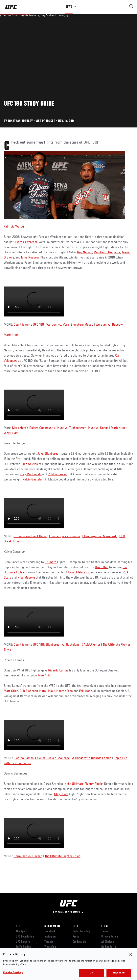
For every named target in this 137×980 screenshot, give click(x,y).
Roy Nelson (85, 253)
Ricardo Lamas (58, 671)
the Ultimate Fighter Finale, (85, 784)
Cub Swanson (29, 691)
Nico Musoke (26, 578)
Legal (105, 926)
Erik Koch (86, 691)
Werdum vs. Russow (109, 325)
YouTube (49, 952)
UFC (18, 926)
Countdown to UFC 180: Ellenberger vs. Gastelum (46, 645)
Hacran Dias (65, 691)
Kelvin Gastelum (33, 480)
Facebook (50, 932)
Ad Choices (108, 942)
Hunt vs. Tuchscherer (72, 428)
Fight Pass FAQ (81, 932)
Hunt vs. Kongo (98, 428)
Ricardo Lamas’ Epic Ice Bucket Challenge (42, 758)
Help (76, 926)
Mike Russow (30, 258)
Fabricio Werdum (15, 227)
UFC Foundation (25, 937)
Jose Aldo (44, 676)
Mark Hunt (11, 335)
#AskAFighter (91, 645)
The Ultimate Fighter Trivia (62, 856)
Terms (105, 932)
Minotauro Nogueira (107, 253)
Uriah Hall (102, 567)
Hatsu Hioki (47, 691)
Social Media (52, 926)
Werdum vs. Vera (58, 325)
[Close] (131, 960)
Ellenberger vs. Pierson (64, 536)
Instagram (50, 937)
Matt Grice (11, 691)
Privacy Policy (110, 937)
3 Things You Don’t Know (30, 536)
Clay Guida (61, 794)
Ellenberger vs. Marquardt (100, 536)
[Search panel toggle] (131, 6)
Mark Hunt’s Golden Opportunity (34, 428)
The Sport (21, 932)
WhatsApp (50, 947)
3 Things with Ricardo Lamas (92, 758)
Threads (49, 942)
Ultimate (51, 562)
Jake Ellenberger (49, 454)
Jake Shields (29, 464)
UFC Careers (23, 942)
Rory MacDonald (31, 475)
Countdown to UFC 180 (29, 325)
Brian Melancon (79, 573)
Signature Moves (82, 325)
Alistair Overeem (26, 242)
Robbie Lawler (57, 475)
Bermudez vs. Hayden (28, 856)
